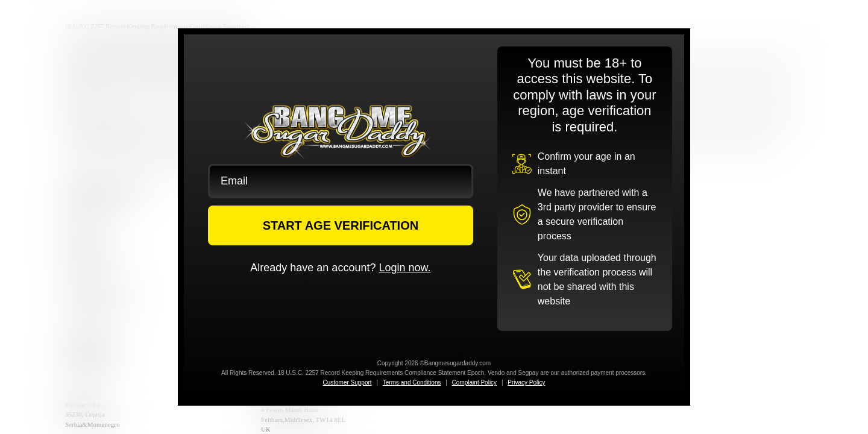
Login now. (404, 268)
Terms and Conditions (412, 382)
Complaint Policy (474, 382)
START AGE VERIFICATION (341, 225)
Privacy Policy (526, 382)
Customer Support (347, 382)
